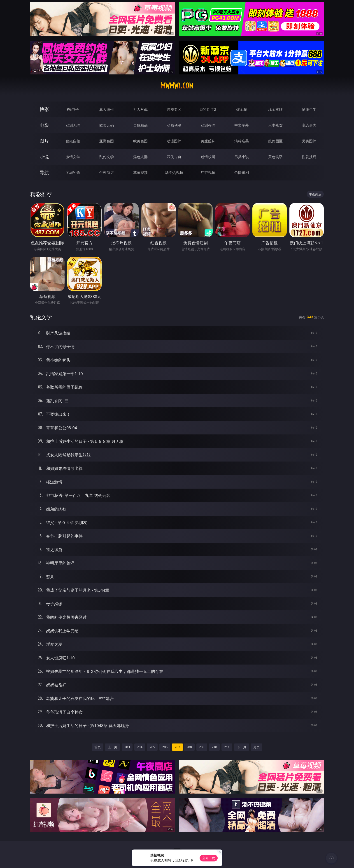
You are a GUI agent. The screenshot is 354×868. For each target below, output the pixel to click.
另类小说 (242, 157)
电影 (44, 125)
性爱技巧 (309, 157)
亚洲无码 (73, 125)
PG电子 (73, 109)
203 (127, 747)
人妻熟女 (275, 125)
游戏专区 (174, 109)
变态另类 (309, 125)
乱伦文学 (107, 157)
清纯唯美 (242, 141)
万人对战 (140, 109)
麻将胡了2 (208, 109)
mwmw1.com (177, 86)
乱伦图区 (275, 141)
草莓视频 (140, 173)
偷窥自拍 (73, 141)
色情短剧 (242, 173)
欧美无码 (107, 125)
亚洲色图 (107, 141)
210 (214, 747)
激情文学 (73, 157)
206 (165, 747)
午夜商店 (107, 173)
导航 (44, 172)
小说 (44, 157)
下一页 (242, 747)
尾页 (256, 747)
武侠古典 (174, 157)
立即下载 (209, 858)
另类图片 (309, 141)
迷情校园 (208, 157)
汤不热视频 (174, 173)
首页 (98, 747)
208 (189, 747)
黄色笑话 (275, 157)
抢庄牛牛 (309, 109)
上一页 (112, 747)
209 (202, 747)
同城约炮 (73, 173)
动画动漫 (174, 125)
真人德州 (107, 109)
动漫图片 (174, 141)
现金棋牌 (275, 109)
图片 (44, 141)
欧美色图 (140, 141)
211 (227, 747)
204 (140, 747)
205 (152, 747)
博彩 (44, 109)
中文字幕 (242, 125)
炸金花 (242, 109)
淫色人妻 (140, 157)
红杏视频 (208, 173)
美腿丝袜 (208, 141)
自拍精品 (140, 125)
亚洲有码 (208, 125)
